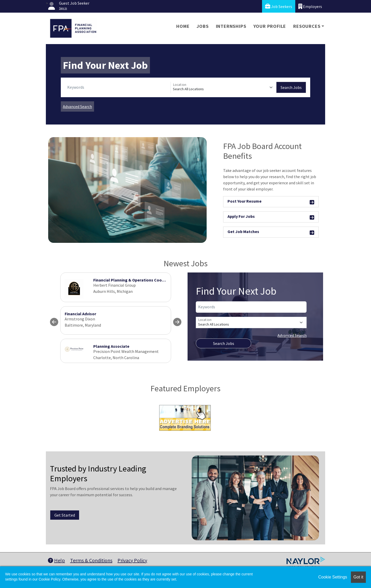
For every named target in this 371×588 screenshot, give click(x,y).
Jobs (203, 26)
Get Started (65, 515)
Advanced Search (77, 106)
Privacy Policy (132, 560)
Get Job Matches (271, 232)
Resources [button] (307, 26)
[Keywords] (118, 87)
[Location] (224, 87)
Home (183, 26)
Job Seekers (279, 6)
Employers (310, 6)
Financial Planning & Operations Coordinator (135, 280)
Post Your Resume (271, 202)
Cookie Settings (333, 577)
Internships (231, 26)
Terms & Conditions (91, 560)
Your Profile (270, 26)
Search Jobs (291, 87)
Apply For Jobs (271, 217)
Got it (358, 577)
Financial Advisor (80, 314)
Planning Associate (111, 346)
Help (56, 560)
